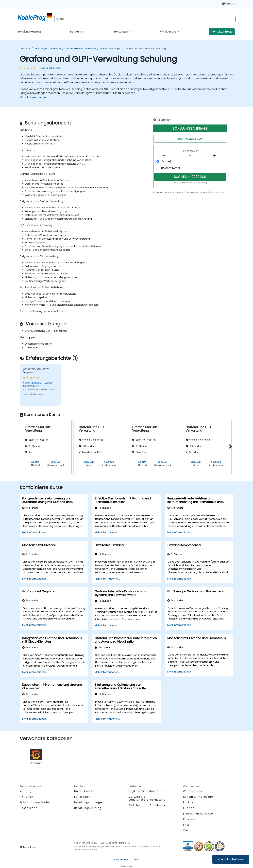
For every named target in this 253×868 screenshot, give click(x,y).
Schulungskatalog (29, 32)
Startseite (26, 49)
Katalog (26, 791)
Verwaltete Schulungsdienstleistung (147, 798)
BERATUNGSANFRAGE (190, 139)
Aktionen (26, 797)
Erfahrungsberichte (198, 814)
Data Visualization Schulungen (80, 49)
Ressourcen (29, 808)
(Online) (166, 161)
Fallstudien (83, 797)
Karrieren (190, 819)
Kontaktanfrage (222, 32)
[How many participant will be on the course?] (190, 156)
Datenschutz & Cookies (127, 860)
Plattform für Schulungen (148, 805)
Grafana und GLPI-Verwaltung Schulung (145, 49)
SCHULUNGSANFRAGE (190, 128)
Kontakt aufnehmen (231, 859)
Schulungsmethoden (35, 802)
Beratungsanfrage (88, 802)
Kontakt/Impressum (198, 797)
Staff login (126, 866)
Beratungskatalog (88, 808)
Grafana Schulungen (110, 49)
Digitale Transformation (147, 791)
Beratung (76, 32)
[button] (229, 446)
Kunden (189, 808)
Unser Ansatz (84, 791)
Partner (189, 802)
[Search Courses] (145, 19)
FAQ (186, 825)
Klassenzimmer (170, 168)
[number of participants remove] (165, 155)
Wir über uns (169, 32)
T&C (186, 830)
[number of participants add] (215, 155)
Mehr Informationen (33, 97)
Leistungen (121, 32)
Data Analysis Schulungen (47, 49)
